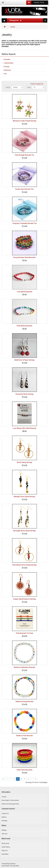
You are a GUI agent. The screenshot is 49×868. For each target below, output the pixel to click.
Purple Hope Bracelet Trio (24, 189)
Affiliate (4, 830)
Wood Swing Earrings (24, 462)
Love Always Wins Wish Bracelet (24, 428)
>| (36, 779)
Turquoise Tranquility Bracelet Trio (25, 223)
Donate (4, 797)
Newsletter (5, 854)
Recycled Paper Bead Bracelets (25, 257)
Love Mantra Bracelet (25, 292)
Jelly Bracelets (9, 63)
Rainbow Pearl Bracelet (24, 736)
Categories (15, 20)
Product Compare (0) (37, 84)
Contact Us (5, 813)
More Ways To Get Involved (10, 800)
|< (4, 779)
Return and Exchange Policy (10, 804)
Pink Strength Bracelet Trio (25, 155)
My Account (5, 843)
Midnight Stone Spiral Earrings (24, 497)
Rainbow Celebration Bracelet (24, 667)
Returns (4, 817)
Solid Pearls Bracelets (24, 770)
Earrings (7, 67)
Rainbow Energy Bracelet (25, 702)
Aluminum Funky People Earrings (25, 121)
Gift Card (4, 834)
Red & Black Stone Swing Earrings (24, 565)
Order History (6, 847)
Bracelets (7, 59)
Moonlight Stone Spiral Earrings (24, 531)
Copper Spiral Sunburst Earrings (25, 599)
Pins (5, 74)
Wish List (5, 851)
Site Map (4, 821)
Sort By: (8, 87)
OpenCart (12, 864)
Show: (29, 87)
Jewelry (13, 27)
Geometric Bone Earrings (25, 394)
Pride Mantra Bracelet (24, 326)
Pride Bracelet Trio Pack (25, 633)
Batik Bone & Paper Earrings (24, 360)
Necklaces (8, 70)
